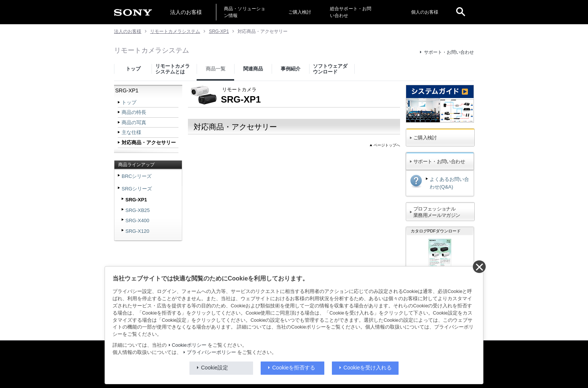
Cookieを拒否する (294, 368)
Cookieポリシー (189, 345)
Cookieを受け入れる (368, 368)
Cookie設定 (215, 368)
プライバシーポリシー (211, 352)
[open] (461, 12)
